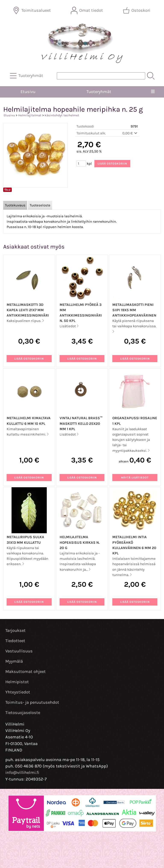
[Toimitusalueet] (32, 10)
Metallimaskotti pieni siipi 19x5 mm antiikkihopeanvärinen (134, 310)
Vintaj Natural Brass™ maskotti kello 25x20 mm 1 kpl (81, 423)
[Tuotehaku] (101, 76)
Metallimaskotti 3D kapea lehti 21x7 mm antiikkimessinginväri (28, 310)
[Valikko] (153, 92)
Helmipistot (17, 682)
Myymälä (14, 661)
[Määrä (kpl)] (81, 164)
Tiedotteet (15, 641)
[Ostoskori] (137, 10)
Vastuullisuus (19, 651)
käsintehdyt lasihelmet (62, 115)
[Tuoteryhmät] (27, 76)
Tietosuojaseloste (23, 713)
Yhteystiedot (18, 692)
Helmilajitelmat (30, 115)
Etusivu (28, 92)
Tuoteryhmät (99, 92)
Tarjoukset (15, 630)
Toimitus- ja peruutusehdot (32, 702)
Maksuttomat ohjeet (26, 672)
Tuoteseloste (40, 205)
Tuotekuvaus (15, 205)
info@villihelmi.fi (22, 772)
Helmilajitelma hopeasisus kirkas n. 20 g (80, 542)
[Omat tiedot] (87, 10)
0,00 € (130, 133)
